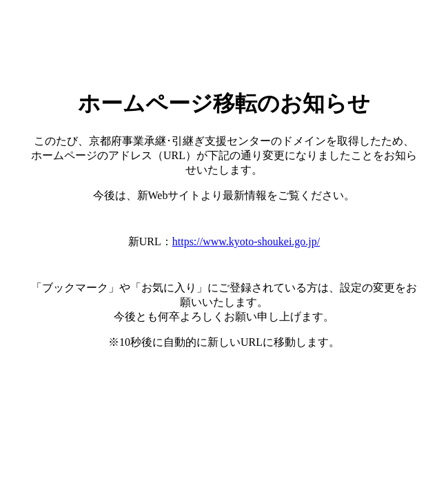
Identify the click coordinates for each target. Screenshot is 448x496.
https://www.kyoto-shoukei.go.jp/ (246, 241)
